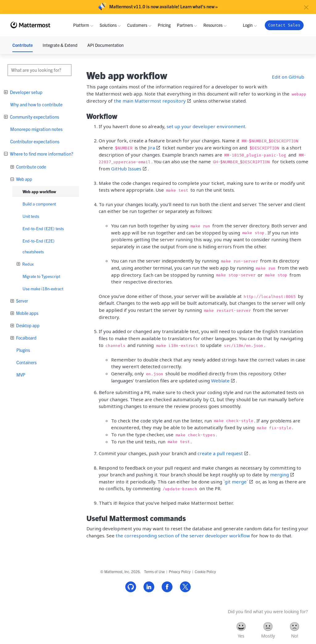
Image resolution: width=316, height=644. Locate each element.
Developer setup (26, 92)
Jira (151, 148)
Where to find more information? (41, 154)
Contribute (23, 45)
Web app (24, 179)
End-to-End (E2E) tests (43, 228)
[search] (39, 70)
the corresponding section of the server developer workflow (183, 536)
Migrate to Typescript (41, 276)
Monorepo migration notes (36, 129)
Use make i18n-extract (43, 289)
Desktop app (27, 325)
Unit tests (31, 216)
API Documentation (106, 45)
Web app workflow (39, 192)
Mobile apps (27, 313)
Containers (26, 362)
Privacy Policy (180, 571)
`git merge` (236, 482)
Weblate (220, 381)
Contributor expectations (35, 141)
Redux (27, 264)
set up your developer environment (206, 126)
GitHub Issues (126, 169)
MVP (21, 375)
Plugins (23, 350)
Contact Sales (284, 25)
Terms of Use (154, 571)
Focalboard (26, 338)
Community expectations (34, 117)
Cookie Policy (205, 571)
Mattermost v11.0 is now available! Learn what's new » (164, 6)
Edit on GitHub (288, 77)
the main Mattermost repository (150, 101)
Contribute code (31, 167)
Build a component (39, 204)
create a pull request (220, 453)
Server (22, 301)
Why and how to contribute (36, 104)
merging (279, 475)
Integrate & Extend (60, 45)
